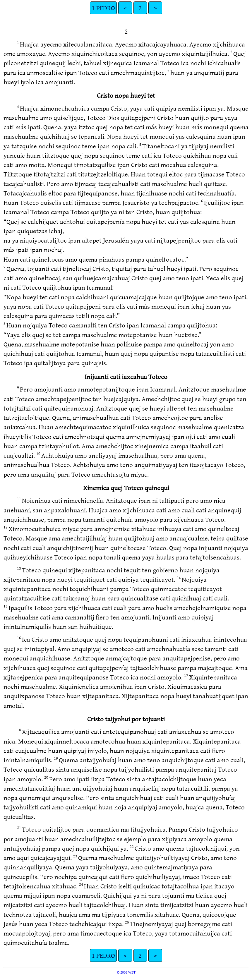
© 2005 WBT (126, 972)
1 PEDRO (103, 8)
